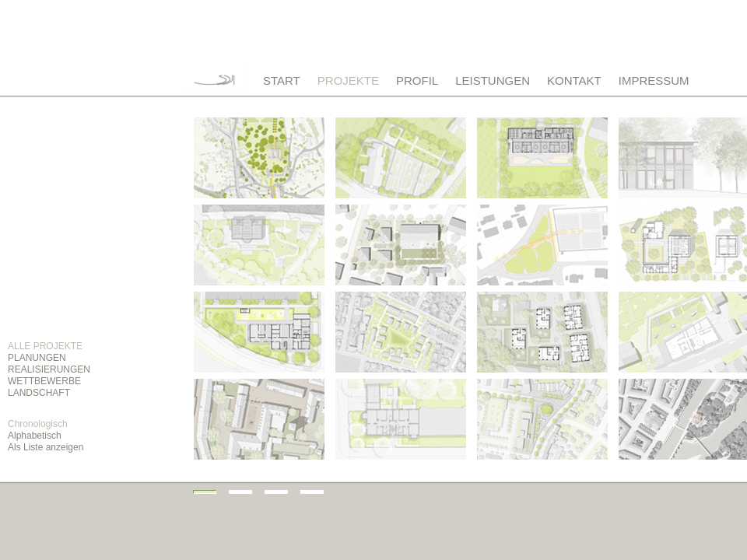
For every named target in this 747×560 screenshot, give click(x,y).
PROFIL (417, 80)
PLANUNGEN (37, 358)
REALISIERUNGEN (49, 369)
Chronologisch (38, 424)
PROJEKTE (348, 80)
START (282, 80)
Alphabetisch (35, 436)
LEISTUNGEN (493, 80)
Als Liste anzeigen (46, 447)
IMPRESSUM (654, 80)
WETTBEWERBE (44, 381)
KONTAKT (574, 80)
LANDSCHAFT (39, 393)
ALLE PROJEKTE (45, 346)
